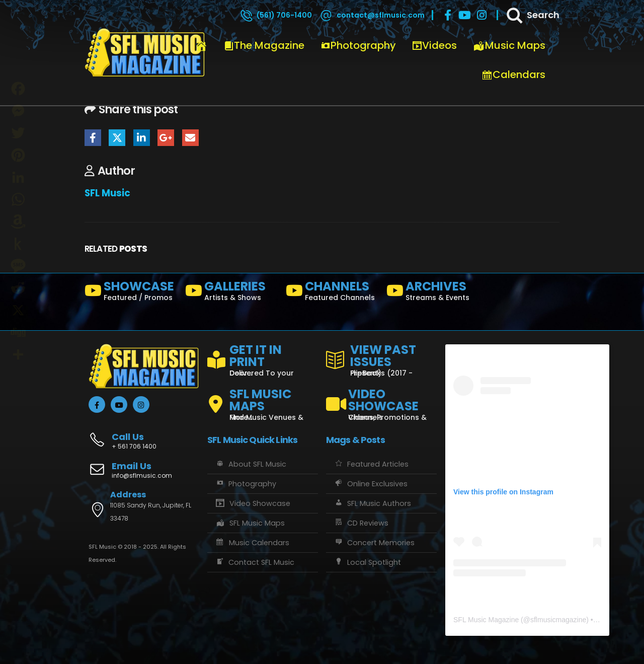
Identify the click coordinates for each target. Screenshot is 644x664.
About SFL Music (251, 464)
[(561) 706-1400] (276, 15)
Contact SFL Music (255, 562)
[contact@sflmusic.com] (372, 15)
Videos (434, 45)
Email (190, 138)
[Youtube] (465, 15)
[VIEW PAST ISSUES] (381, 358)
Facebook (93, 138)
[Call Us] (144, 436)
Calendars (513, 75)
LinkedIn (142, 138)
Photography (358, 45)
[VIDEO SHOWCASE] (381, 400)
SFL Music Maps (250, 523)
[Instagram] (482, 15)
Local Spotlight (367, 562)
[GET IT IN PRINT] (263, 358)
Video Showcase (253, 503)
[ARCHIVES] (433, 293)
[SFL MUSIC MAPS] (263, 400)
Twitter (117, 138)
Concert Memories (374, 543)
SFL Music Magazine (486, 620)
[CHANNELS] (332, 293)
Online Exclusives (371, 484)
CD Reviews (361, 523)
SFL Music (107, 193)
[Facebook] (448, 15)
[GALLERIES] (231, 293)
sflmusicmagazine (558, 620)
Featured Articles (371, 464)
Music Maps (509, 45)
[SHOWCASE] (131, 293)
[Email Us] (144, 471)
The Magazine (264, 45)
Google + (166, 138)
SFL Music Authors (372, 503)
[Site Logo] (145, 53)
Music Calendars (252, 543)
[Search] (532, 15)
